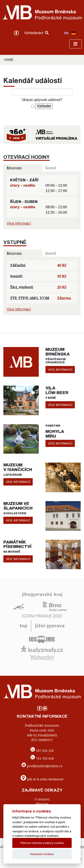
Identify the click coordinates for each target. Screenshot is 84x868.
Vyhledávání (36, 33)
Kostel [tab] (51, 168)
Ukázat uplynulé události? (42, 100)
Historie (42, 804)
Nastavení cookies (42, 854)
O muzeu (42, 799)
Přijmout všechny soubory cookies (42, 843)
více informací (60, 370)
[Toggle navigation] (75, 44)
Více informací (19, 223)
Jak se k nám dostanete (45, 779)
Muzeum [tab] (14, 168)
